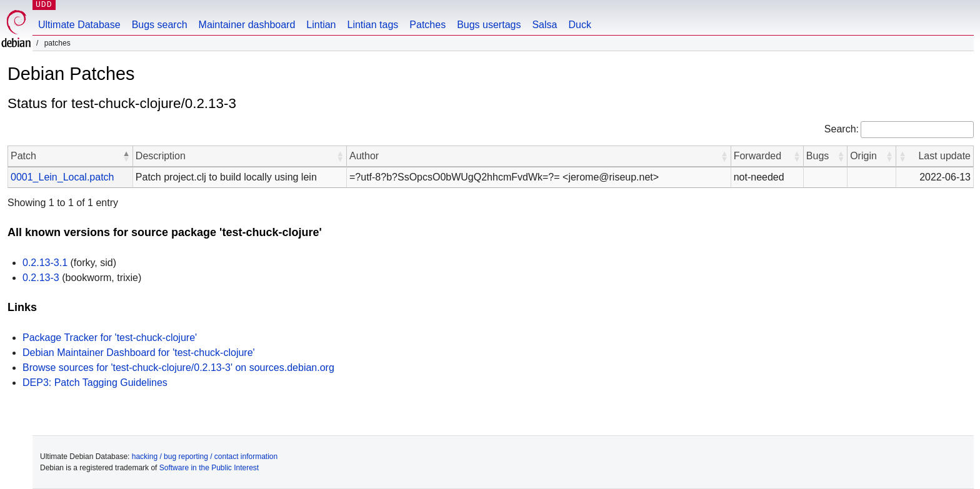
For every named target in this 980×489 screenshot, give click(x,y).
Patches (427, 25)
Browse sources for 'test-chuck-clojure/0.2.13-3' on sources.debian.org (178, 368)
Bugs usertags (489, 25)
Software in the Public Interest (209, 468)
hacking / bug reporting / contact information (205, 457)
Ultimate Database (79, 25)
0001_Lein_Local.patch (62, 177)
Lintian (321, 25)
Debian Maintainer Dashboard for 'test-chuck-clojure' (139, 353)
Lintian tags (372, 25)
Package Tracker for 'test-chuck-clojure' (110, 338)
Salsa (544, 25)
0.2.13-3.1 (45, 263)
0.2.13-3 (41, 278)
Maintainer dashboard (247, 25)
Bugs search (160, 25)
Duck (579, 25)
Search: (842, 129)
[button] (126, 156)
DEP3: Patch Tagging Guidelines (95, 383)
